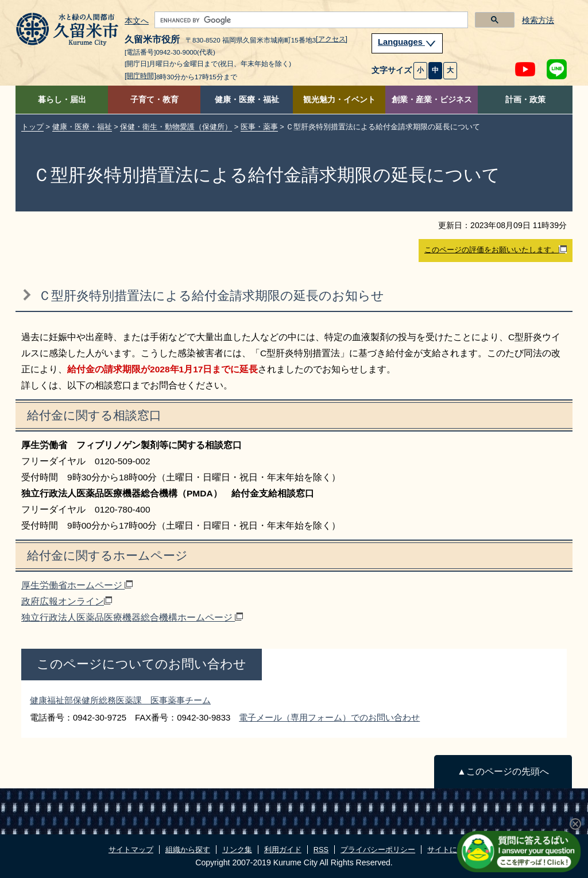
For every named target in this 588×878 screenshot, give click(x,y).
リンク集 (237, 850)
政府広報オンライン (67, 601)
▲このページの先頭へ (503, 771)
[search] (310, 20)
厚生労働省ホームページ (77, 585)
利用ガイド (283, 850)
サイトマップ (131, 850)
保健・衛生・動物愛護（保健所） (176, 127)
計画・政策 (525, 100)
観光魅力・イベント (339, 100)
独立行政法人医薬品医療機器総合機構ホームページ (132, 617)
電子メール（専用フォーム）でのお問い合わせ (329, 717)
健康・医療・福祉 (247, 100)
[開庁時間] (140, 76)
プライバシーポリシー (378, 850)
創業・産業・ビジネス (432, 100)
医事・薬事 (259, 127)
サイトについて (453, 850)
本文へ (137, 21)
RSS (321, 850)
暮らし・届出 (62, 100)
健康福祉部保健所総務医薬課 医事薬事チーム (120, 700)
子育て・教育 (154, 100)
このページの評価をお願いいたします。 (496, 250)
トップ (32, 127)
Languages (407, 42)
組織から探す (188, 850)
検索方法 (538, 20)
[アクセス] (332, 39)
